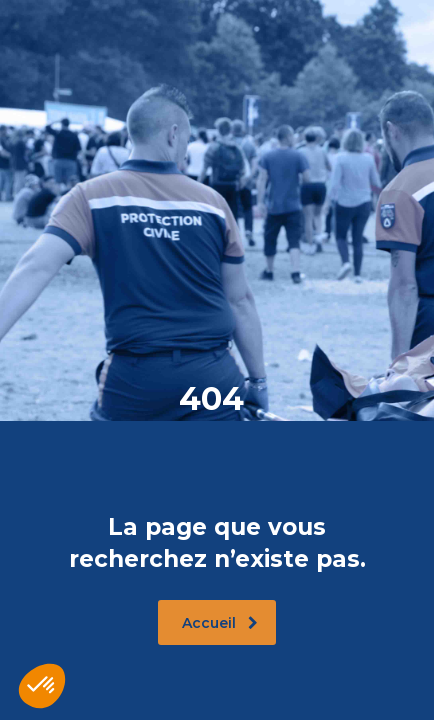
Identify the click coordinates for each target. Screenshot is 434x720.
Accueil (220, 623)
